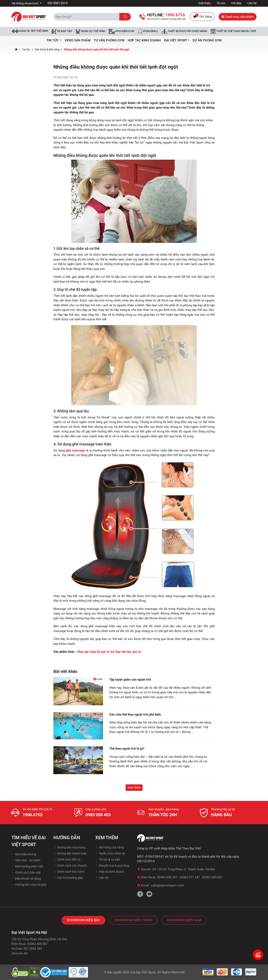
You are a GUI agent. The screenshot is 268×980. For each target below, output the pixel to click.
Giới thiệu (205, 3)
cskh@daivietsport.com (167, 885)
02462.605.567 (212, 877)
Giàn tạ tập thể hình (30, 31)
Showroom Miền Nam (184, 920)
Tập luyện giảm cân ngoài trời (130, 680)
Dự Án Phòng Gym (207, 40)
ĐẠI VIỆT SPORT (177, 40)
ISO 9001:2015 (57, 3)
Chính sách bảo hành (69, 872)
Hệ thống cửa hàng (110, 847)
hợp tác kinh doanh (144, 40)
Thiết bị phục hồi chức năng (184, 31)
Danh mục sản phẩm (238, 17)
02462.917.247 (190, 877)
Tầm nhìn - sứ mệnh (26, 860)
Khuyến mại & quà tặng (112, 866)
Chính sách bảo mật (26, 872)
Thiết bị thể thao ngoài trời (233, 31)
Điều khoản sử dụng (26, 879)
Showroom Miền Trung (133, 920)
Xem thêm (134, 788)
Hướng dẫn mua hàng (69, 847)
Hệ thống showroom (25, 3)
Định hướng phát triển (27, 866)
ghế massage (75, 450)
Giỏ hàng (202, 17)
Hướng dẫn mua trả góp (29, 885)
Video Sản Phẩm (77, 40)
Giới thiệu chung (24, 854)
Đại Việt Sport (146, 972)
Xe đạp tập (62, 31)
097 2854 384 (33, 949)
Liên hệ (252, 3)
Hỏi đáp (236, 3)
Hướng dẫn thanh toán (70, 853)
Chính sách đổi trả (67, 859)
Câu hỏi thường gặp (68, 878)
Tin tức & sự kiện (108, 859)
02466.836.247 (167, 877)
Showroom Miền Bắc (83, 920)
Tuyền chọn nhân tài (110, 853)
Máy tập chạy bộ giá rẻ (93, 652)
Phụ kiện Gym (121, 31)
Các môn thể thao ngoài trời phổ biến (135, 714)
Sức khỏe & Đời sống (47, 49)
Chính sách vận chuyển (70, 866)
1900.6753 (32, 815)
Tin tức (221, 3)
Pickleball (148, 31)
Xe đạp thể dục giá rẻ (126, 652)
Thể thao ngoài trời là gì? (127, 749)
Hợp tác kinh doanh (110, 872)
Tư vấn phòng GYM (109, 40)
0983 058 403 (98, 815)
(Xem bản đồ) (20, 953)
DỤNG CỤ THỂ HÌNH (90, 31)
